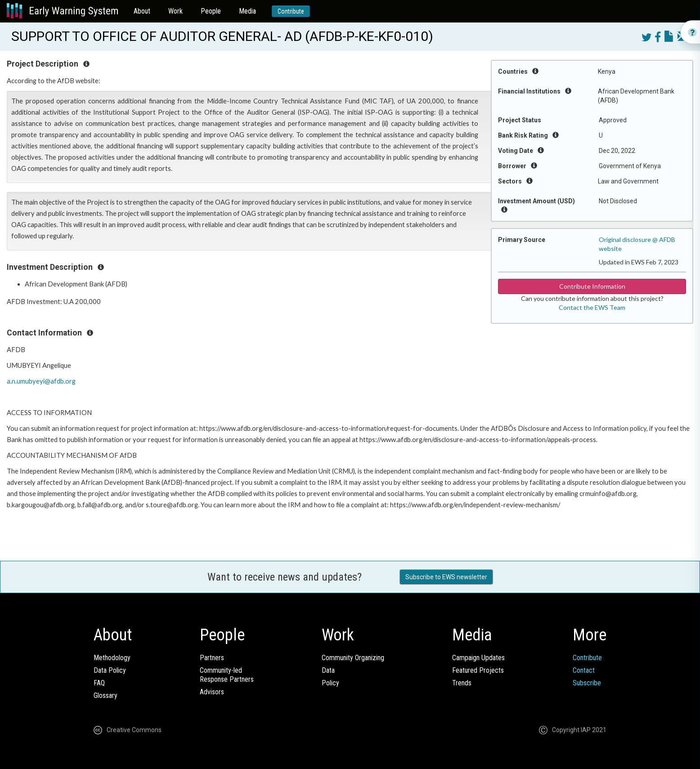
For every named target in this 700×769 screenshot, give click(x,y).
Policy (330, 683)
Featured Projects (478, 670)
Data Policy (110, 670)
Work (175, 11)
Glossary (105, 695)
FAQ (99, 683)
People (211, 11)
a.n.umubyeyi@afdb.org (41, 381)
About (142, 11)
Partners (212, 658)
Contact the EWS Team (592, 307)
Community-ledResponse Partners (227, 675)
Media (247, 11)
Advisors (212, 692)
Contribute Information (592, 286)
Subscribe (587, 683)
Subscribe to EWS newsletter (446, 577)
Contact (584, 670)
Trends (462, 683)
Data (328, 670)
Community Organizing (353, 658)
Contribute (291, 11)
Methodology (112, 658)
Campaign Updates (478, 658)
